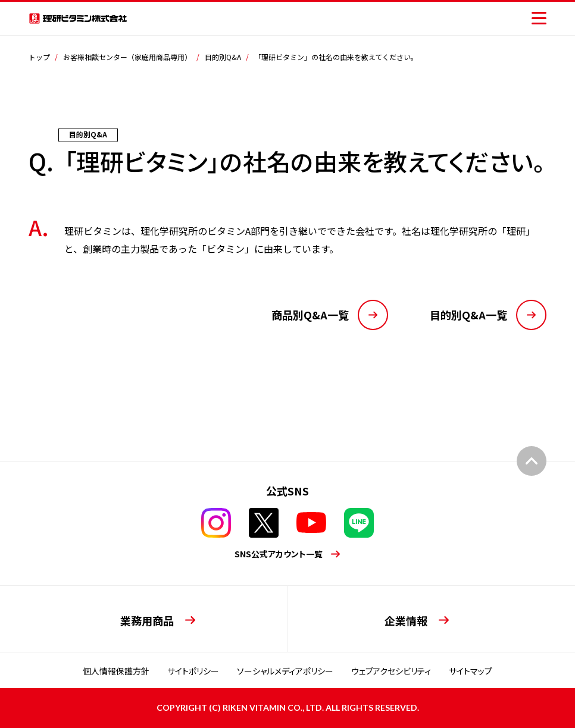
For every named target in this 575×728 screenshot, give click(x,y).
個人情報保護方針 (116, 671)
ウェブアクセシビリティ (391, 671)
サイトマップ (471, 671)
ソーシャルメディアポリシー (285, 671)
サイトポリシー (193, 671)
